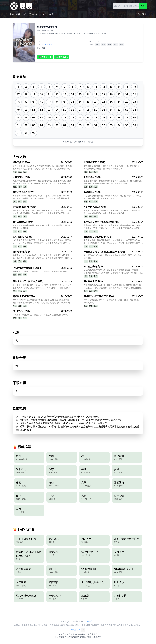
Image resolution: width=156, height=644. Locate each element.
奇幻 (45, 14)
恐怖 (32, 14)
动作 (20, 187)
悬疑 (25, 187)
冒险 (18, 14)
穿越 (103, 45)
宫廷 (25, 172)
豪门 (97, 45)
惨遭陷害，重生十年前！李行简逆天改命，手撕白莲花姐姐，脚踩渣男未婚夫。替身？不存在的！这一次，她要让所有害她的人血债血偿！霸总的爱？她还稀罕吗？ (113, 227)
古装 (96, 246)
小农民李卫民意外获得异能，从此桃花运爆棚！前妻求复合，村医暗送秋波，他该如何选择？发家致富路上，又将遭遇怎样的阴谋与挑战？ (42, 242)
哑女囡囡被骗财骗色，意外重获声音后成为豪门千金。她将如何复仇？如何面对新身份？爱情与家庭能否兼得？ (112, 167)
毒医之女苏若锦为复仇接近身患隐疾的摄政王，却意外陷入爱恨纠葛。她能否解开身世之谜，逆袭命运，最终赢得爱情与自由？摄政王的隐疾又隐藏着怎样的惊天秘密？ (42, 257)
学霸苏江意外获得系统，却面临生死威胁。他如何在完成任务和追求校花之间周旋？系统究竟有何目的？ (113, 197)
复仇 (20, 172)
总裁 (91, 291)
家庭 (51, 14)
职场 (20, 217)
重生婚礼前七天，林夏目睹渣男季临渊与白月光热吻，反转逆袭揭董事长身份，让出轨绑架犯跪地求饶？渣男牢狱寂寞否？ (113, 182)
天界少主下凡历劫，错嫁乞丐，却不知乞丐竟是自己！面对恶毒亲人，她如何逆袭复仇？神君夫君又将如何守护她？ (112, 212)
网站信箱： (78, 630)
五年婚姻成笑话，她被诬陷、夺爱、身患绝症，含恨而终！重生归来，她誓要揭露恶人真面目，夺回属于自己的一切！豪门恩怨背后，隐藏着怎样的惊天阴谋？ (42, 197)
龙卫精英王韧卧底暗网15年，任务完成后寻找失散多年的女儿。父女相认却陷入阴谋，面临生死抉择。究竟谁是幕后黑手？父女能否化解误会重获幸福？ (42, 182)
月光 (96, 276)
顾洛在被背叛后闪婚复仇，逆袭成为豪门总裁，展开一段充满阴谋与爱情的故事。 (113, 301)
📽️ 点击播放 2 (62, 57)
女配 (116, 45)
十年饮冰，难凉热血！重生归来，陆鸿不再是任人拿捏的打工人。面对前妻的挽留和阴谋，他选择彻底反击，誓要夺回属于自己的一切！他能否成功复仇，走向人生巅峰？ (42, 212)
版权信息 (86, 634)
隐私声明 (78, 634)
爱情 (110, 45)
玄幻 (38, 14)
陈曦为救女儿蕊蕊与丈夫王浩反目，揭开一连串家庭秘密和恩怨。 (41, 271)
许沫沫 (45, 45)
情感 (15, 275)
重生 (86, 187)
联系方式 (70, 634)
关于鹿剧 (63, 634)
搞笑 (25, 14)
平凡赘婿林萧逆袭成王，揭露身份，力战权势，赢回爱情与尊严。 (41, 315)
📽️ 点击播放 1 (45, 57)
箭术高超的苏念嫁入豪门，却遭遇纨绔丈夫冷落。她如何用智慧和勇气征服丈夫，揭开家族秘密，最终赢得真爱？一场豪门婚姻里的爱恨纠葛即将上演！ (113, 286)
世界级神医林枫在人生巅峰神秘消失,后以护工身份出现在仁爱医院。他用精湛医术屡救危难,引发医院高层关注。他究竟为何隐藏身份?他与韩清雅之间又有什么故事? (42, 301)
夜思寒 (50, 45)
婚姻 (25, 202)
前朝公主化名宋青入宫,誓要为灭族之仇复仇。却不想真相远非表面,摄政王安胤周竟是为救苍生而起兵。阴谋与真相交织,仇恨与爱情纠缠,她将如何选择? (42, 167)
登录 (138, 14)
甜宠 (122, 45)
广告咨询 (93, 634)
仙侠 (86, 217)
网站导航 (91, 621)
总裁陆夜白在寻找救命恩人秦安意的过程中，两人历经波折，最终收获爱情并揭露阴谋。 (42, 227)
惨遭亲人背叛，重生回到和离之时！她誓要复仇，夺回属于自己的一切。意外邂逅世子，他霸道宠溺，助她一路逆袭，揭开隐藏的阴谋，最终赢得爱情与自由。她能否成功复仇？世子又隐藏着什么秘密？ (113, 242)
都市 (86, 202)
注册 (144, 14)
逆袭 (86, 172)
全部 (12, 14)
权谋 (15, 172)
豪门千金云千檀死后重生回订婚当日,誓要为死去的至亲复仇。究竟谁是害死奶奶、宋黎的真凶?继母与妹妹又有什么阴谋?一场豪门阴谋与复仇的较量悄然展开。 (42, 286)
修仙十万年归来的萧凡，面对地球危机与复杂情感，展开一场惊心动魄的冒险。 (113, 257)
